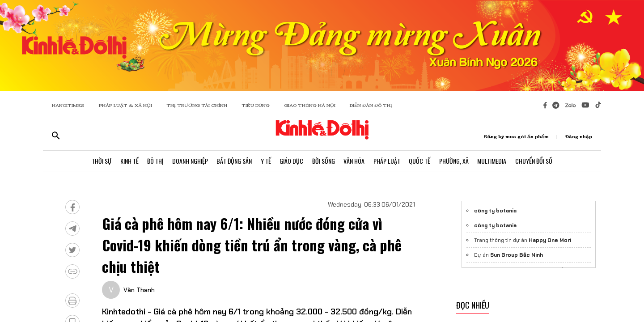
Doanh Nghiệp (189, 161)
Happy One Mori (550, 240)
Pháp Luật (387, 161)
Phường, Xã (455, 161)
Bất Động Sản (234, 161)
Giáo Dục (291, 161)
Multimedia (493, 161)
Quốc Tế (420, 161)
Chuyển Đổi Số (535, 161)
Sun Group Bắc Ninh (517, 255)
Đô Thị (154, 161)
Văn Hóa (354, 161)
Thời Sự (100, 161)
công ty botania (495, 211)
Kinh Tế (128, 161)
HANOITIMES (68, 105)
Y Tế (265, 161)
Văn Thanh (139, 290)
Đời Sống (324, 161)
